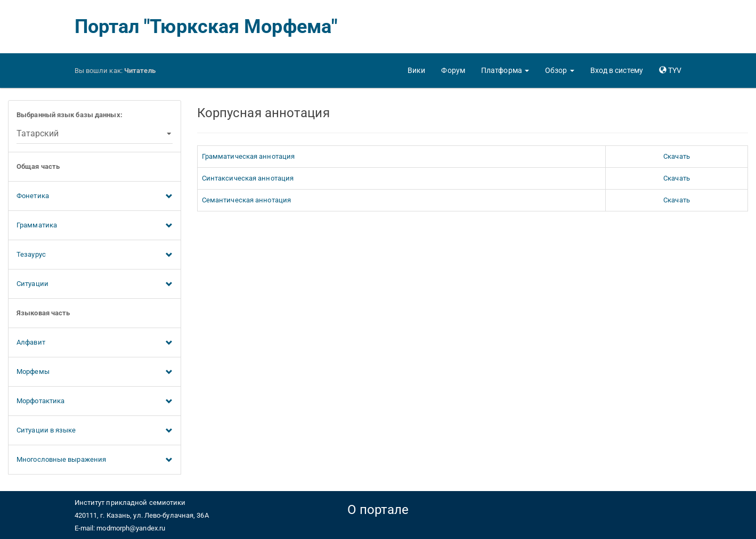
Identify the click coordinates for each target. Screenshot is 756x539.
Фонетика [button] (95, 197)
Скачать (677, 156)
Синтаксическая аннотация (248, 178)
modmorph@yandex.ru (131, 528)
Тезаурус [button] (95, 255)
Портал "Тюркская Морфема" (206, 27)
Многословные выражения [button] (95, 460)
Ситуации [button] (95, 284)
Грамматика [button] (95, 226)
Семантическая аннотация (246, 200)
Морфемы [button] (95, 372)
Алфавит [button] (95, 343)
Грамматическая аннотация (248, 156)
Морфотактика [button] (95, 402)
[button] (505, 70)
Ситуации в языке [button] (95, 431)
